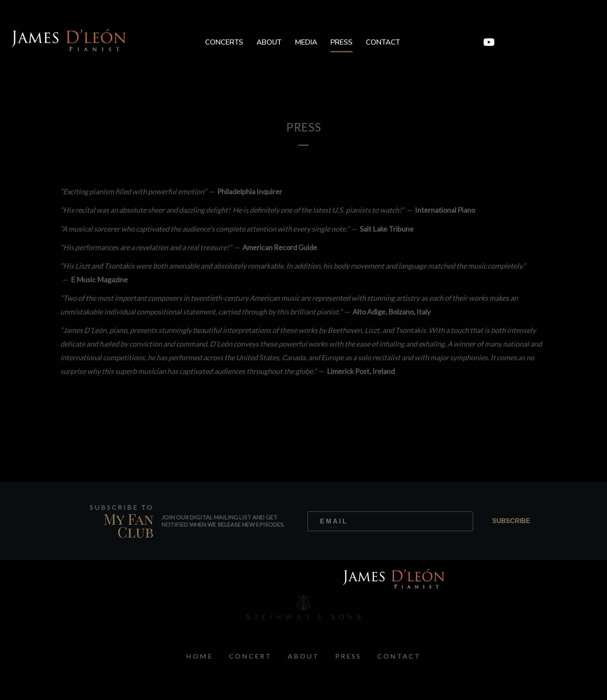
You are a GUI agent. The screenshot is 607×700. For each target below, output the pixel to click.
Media (306, 42)
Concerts (224, 42)
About (269, 42)
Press (341, 42)
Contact (383, 42)
